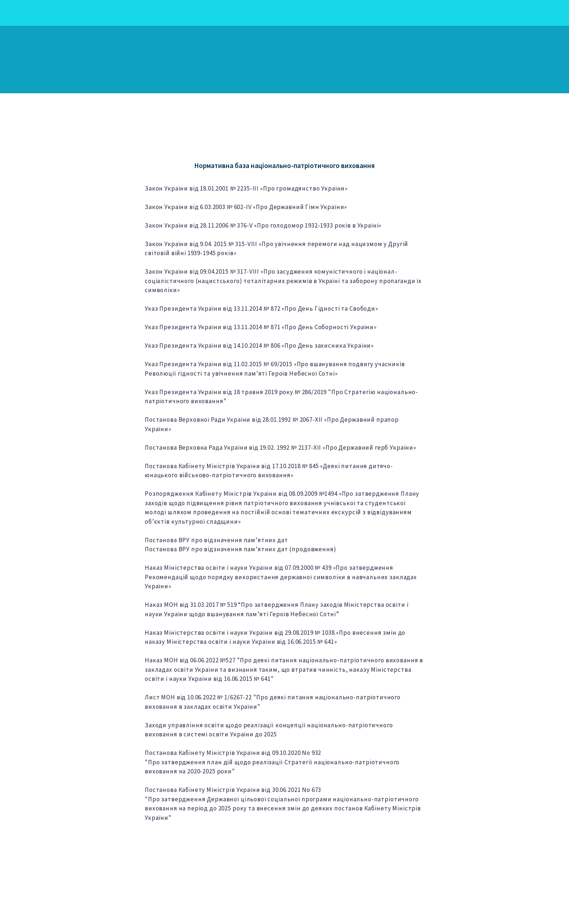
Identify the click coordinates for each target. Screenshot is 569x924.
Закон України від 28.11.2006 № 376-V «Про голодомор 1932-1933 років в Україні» (263, 225)
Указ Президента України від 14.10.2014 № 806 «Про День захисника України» (259, 346)
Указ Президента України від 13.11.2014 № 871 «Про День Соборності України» (261, 327)
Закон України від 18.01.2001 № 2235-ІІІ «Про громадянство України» (246, 188)
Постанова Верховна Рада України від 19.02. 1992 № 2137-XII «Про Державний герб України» (281, 447)
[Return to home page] (94, 60)
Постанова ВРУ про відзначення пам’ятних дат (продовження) (240, 549)
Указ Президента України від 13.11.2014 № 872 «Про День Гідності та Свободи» (261, 308)
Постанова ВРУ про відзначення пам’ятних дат (216, 540)
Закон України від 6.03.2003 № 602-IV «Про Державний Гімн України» (246, 207)
